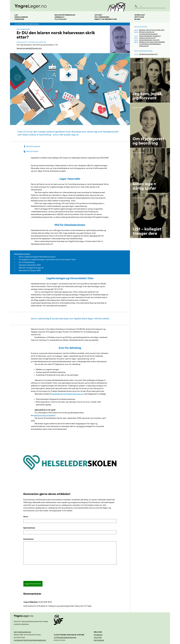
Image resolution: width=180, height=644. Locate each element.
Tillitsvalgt (60, 19)
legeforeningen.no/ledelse (44, 415)
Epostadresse (29, 528)
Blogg (137, 19)
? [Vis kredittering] (127, 122)
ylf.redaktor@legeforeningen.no (30, 640)
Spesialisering (21, 17)
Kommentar (29, 539)
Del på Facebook (32, 146)
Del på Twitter (31, 151)
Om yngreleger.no (22, 632)
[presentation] (42, 574)
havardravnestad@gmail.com (29, 48)
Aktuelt (98, 15)
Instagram (99, 640)
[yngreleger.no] (57, 6)
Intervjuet (140, 15)
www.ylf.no (59, 640)
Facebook (98, 635)
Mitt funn (139, 17)
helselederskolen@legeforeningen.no (67, 394)
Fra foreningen (102, 17)
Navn (26, 517)
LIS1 (16, 15)
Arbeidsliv (59, 17)
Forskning (19, 19)
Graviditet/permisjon (65, 15)
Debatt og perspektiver (106, 19)
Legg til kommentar (33, 584)
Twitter (98, 637)
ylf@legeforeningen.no (65, 637)
